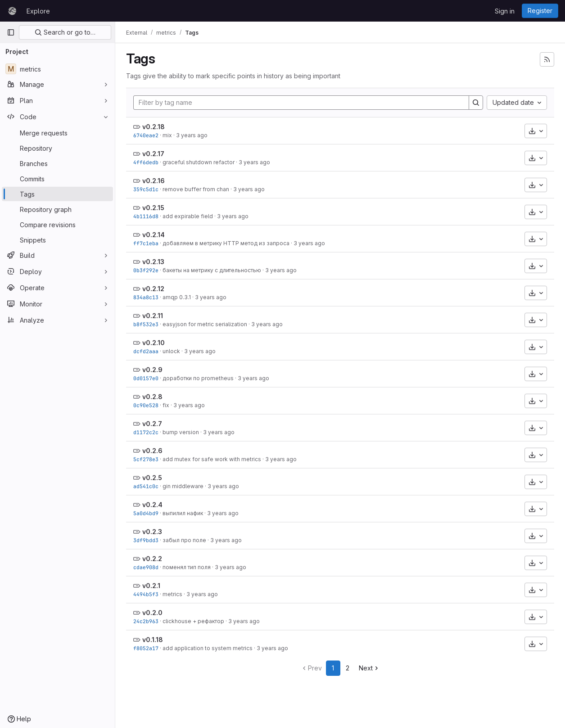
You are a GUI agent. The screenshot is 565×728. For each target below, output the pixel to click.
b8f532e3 (146, 324)
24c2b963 (146, 621)
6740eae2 (146, 135)
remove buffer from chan (196, 189)
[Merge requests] (57, 133)
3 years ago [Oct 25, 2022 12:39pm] (253, 378)
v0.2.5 (152, 478)
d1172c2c (146, 432)
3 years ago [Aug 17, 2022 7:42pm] (189, 405)
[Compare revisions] (57, 225)
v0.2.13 (153, 262)
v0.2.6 (152, 451)
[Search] (476, 103)
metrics (172, 594)
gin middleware (183, 486)
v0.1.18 (153, 640)
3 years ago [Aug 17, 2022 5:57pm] (281, 459)
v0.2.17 (153, 154)
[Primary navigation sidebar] (11, 32)
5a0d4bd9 (146, 513)
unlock (171, 351)
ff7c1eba (146, 243)
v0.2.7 (152, 424)
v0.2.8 (152, 397)
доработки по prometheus (198, 378)
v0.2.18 (154, 127)
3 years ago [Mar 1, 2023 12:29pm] (211, 297)
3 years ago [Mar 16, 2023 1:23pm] (281, 270)
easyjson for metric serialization (205, 324)
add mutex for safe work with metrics (212, 459)
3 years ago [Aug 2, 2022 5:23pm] (231, 567)
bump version (181, 432)
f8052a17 (146, 648)
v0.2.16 (154, 181)
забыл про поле (184, 540)
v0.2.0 (152, 613)
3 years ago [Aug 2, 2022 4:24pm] (202, 594)
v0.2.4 (152, 505)
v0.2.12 (153, 289)
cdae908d (146, 567)
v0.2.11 (153, 316)
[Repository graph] (57, 209)
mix (167, 135)
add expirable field (188, 216)
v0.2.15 (153, 208)
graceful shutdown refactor (199, 162)
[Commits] (57, 179)
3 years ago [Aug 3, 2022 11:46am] (223, 513)
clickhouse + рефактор (193, 621)
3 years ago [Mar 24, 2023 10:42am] (309, 243)
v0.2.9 (152, 370)
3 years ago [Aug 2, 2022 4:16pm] (244, 621)
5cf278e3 (146, 459)
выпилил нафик (183, 513)
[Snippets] (57, 240)
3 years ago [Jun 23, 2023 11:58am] (254, 162)
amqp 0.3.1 (177, 297)
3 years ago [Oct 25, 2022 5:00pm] (200, 351)
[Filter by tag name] (301, 103)
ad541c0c (146, 486)
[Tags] (57, 194)
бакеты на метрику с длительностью (212, 270)
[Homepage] (12, 11)
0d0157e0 (146, 378)
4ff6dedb (146, 162)
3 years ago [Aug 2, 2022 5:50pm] (226, 540)
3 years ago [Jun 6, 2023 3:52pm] (233, 216)
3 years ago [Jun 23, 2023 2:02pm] (192, 135)
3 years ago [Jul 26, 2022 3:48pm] (272, 648)
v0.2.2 (152, 559)
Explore (38, 11)
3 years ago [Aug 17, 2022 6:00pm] (219, 432)
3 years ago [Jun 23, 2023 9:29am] (249, 189)
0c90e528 (146, 405)
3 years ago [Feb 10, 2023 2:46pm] (267, 324)
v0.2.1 (151, 586)
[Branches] (57, 163)
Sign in (505, 11)
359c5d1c (146, 189)
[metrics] (57, 69)
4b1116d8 (146, 216)
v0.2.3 (152, 532)
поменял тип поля (187, 567)
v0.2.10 (154, 343)
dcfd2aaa (146, 351)
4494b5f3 (146, 594)
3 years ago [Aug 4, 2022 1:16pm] (223, 486)
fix (166, 405)
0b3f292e (146, 270)
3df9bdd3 (146, 540)
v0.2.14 (154, 235)
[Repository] (57, 148)
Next (369, 668)
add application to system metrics (208, 648)
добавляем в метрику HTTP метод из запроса (226, 243)
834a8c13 (146, 297)
